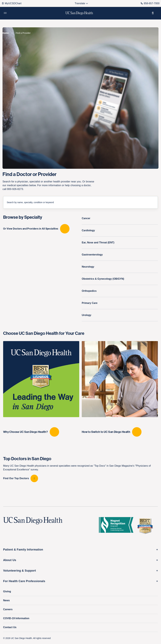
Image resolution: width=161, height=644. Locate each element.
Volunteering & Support (20, 571)
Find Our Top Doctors (16, 478)
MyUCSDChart (12, 3)
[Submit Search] (155, 202)
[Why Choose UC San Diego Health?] (41, 389)
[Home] (6, 33)
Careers (8, 609)
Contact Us (10, 627)
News (6, 600)
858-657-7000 (150, 3)
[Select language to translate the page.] (80, 3)
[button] (5, 13)
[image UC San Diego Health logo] (79, 13)
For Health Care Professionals (24, 581)
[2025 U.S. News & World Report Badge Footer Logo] (146, 526)
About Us (10, 560)
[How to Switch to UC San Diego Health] (120, 389)
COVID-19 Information (16, 618)
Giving (7, 591)
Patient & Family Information (23, 550)
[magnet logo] (117, 526)
